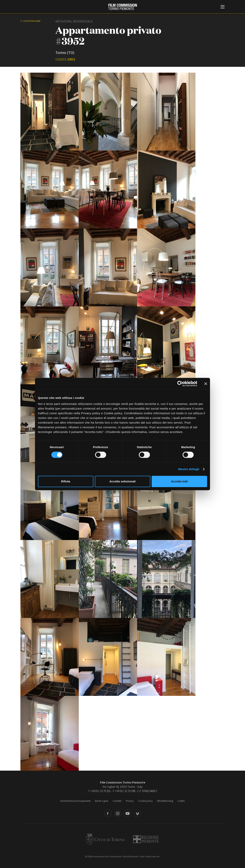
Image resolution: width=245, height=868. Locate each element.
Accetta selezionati (122, 481)
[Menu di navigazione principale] (223, 7)
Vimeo (137, 813)
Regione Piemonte (146, 839)
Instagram (118, 813)
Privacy (130, 801)
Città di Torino (105, 839)
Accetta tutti (179, 481)
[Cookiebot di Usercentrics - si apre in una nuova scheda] (180, 384)
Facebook (108, 813)
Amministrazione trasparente (75, 801)
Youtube (128, 813)
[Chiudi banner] (206, 384)
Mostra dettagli (189, 469)
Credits (181, 801)
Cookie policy (145, 801)
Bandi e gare (102, 801)
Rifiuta (66, 481)
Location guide (32, 21)
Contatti (117, 801)
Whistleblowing (165, 801)
